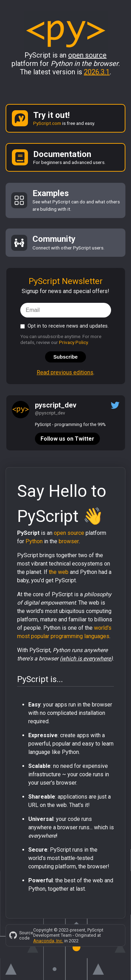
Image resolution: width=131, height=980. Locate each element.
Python (34, 541)
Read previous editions (65, 372)
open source (69, 533)
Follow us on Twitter (67, 439)
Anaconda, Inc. (48, 941)
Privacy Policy (73, 342)
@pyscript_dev (50, 413)
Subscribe (66, 357)
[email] (66, 310)
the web (59, 572)
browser (69, 541)
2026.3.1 (97, 72)
